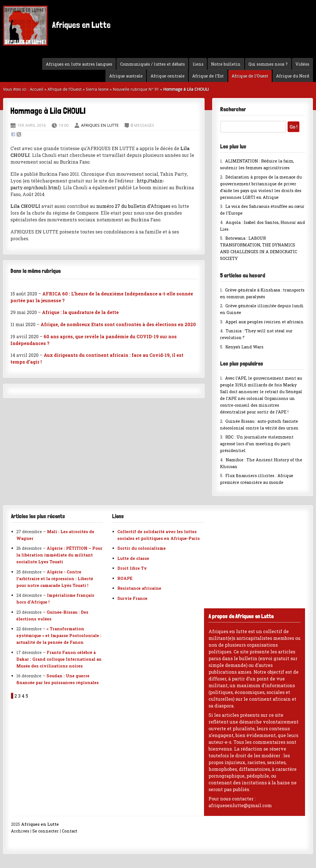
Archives (20, 831)
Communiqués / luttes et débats (153, 64)
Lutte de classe (133, 558)
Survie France (132, 598)
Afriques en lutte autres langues (79, 64)
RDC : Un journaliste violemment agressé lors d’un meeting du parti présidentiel (257, 444)
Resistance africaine (139, 588)
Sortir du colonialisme (142, 548)
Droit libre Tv (132, 568)
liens (198, 64)
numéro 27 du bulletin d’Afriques (133, 206)
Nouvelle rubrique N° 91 (136, 89)
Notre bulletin (226, 64)
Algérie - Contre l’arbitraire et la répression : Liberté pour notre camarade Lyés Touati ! (55, 579)
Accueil (37, 89)
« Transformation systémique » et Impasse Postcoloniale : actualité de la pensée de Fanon (59, 636)
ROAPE (125, 578)
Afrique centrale (168, 76)
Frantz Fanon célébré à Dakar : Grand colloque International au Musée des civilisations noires (59, 659)
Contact (70, 831)
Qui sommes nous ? (268, 64)
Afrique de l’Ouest (250, 76)
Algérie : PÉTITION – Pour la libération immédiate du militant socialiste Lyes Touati (59, 555)
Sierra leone (97, 89)
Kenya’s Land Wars (244, 347)
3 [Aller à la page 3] (19, 696)
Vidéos (302, 64)
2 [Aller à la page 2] (16, 696)
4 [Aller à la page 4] (23, 696)
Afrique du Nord (293, 76)
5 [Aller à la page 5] (27, 696)
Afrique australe (126, 76)
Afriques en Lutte (57, 26)
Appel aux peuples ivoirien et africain (265, 322)
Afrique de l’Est (208, 76)
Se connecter (46, 831)
